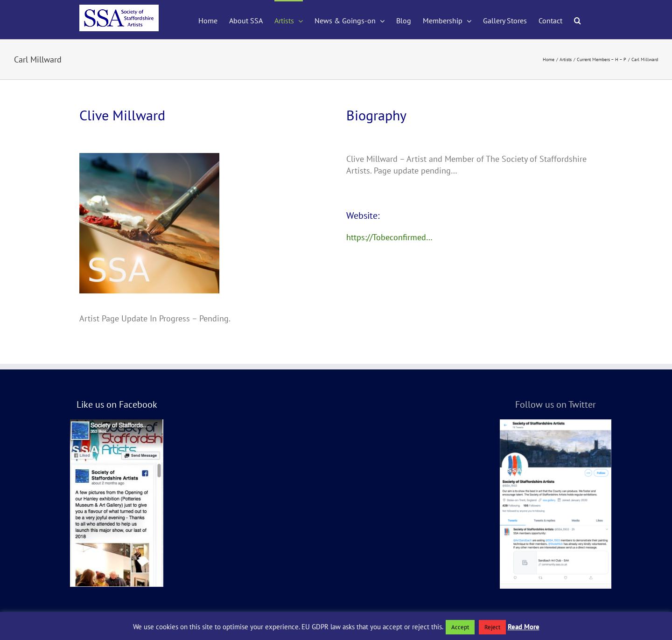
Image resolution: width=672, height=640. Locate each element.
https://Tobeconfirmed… (389, 237)
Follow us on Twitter (556, 404)
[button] (577, 20)
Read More (524, 627)
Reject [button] (492, 627)
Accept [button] (460, 627)
